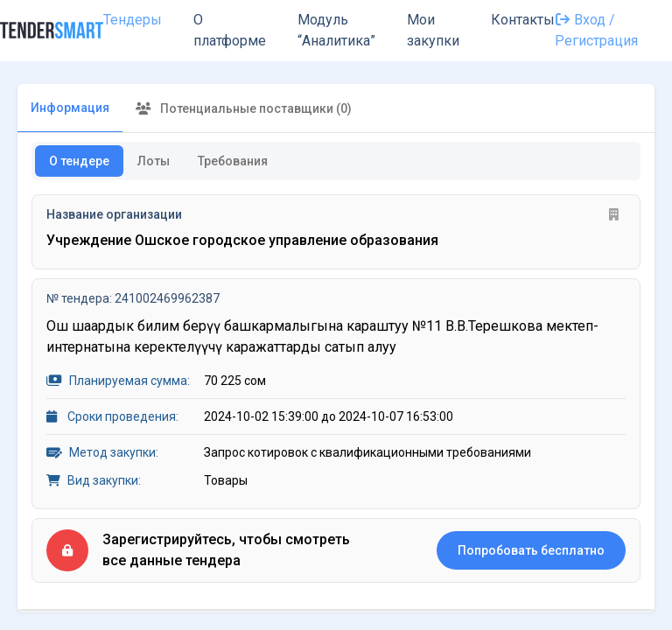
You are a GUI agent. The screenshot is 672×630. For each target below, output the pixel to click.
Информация (70, 108)
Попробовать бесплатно (531, 550)
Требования (233, 161)
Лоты (154, 161)
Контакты (523, 20)
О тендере (79, 161)
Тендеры (133, 20)
